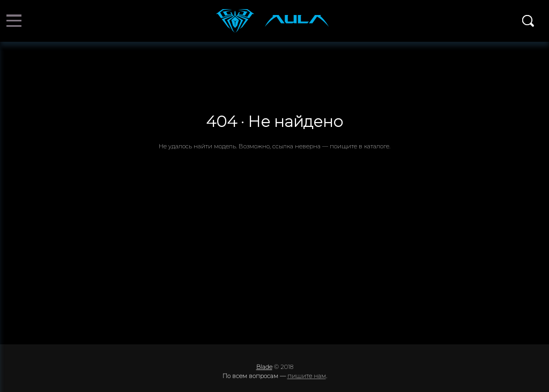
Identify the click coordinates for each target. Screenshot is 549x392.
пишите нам (307, 376)
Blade (264, 367)
